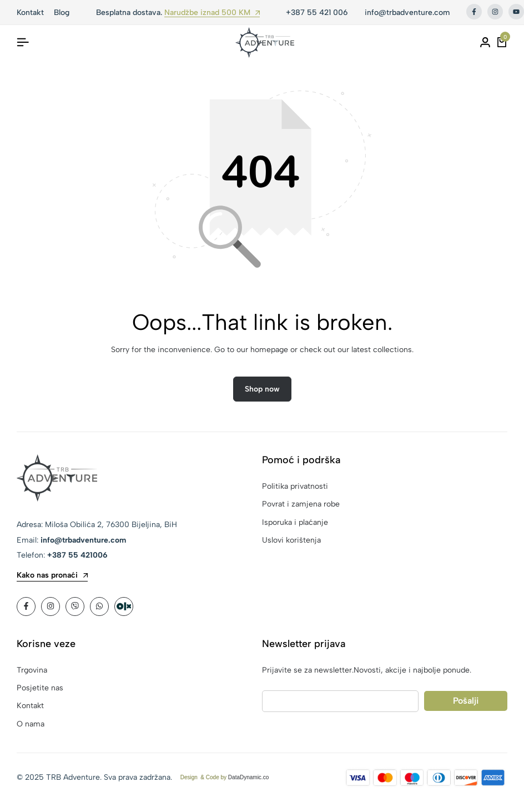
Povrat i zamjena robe (301, 504)
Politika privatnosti (295, 486)
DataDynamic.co (248, 777)
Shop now (262, 389)
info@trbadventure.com (407, 12)
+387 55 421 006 (317, 12)
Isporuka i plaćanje (295, 522)
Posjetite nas (40, 688)
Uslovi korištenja (291, 540)
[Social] (26, 607)
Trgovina (32, 670)
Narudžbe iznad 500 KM (212, 13)
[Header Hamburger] (23, 42)
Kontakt (30, 706)
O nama (31, 724)
